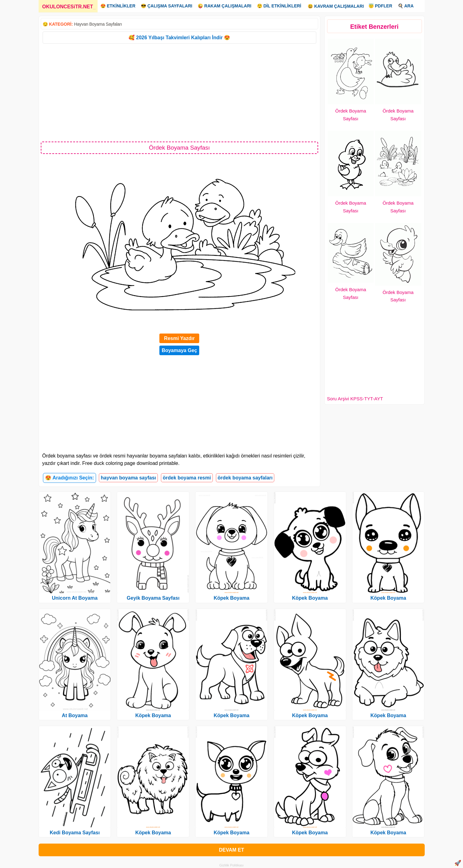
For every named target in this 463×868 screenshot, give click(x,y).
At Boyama (75, 715)
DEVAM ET (232, 850)
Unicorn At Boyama (75, 598)
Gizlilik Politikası (232, 865)
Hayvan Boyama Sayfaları (98, 24)
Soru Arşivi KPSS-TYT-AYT (355, 399)
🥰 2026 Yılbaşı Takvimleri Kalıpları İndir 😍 (179, 38)
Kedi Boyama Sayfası (75, 833)
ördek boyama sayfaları (245, 478)
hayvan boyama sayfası (128, 478)
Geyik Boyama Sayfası (153, 598)
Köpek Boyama (153, 715)
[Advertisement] (180, 92)
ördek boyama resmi (187, 478)
